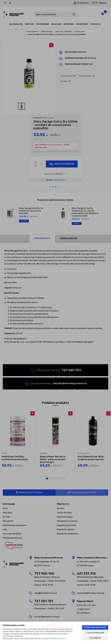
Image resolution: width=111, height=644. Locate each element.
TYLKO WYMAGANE (95, 633)
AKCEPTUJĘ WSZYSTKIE (95, 627)
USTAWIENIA (95, 638)
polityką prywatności (57, 638)
